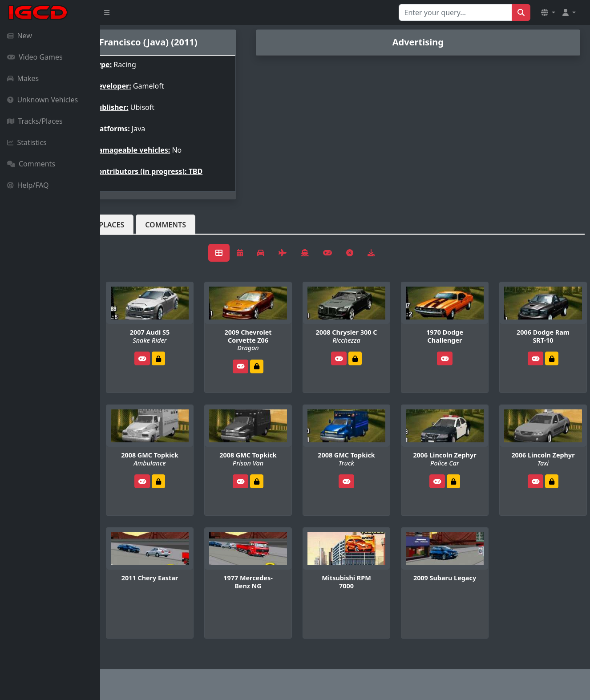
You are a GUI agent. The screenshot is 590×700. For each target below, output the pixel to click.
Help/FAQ (28, 185)
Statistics (27, 142)
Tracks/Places (35, 121)
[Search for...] (455, 12)
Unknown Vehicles (42, 100)
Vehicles (133, 225)
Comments (31, 164)
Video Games (35, 57)
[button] (548, 12)
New (20, 36)
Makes (23, 78)
